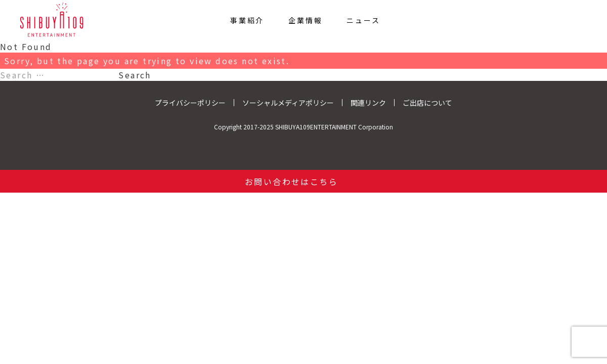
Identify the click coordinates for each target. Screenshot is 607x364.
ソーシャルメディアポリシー (288, 103)
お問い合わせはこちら (291, 181)
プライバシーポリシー (190, 103)
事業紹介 (247, 20)
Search (135, 75)
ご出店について (427, 103)
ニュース (363, 20)
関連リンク (368, 103)
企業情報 (305, 20)
